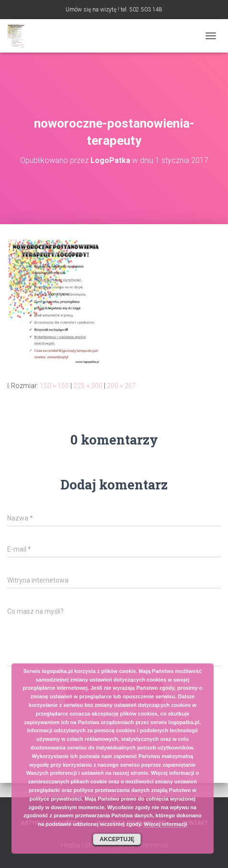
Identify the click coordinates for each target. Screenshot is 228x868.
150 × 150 (54, 386)
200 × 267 (121, 386)
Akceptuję (117, 839)
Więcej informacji (165, 824)
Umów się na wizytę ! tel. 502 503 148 (114, 10)
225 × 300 (88, 386)
